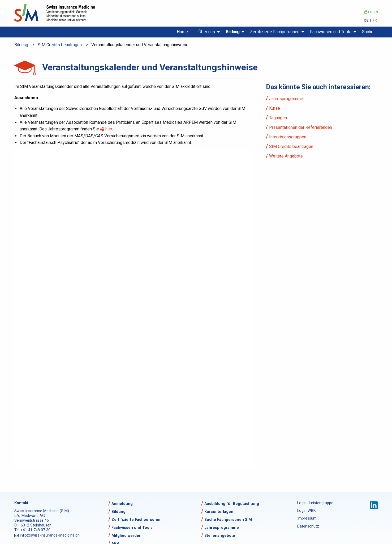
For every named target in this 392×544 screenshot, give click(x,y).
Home (182, 32)
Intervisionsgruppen (288, 137)
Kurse (275, 108)
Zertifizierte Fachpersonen (275, 32)
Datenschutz (308, 526)
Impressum (307, 518)
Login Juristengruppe (315, 503)
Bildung (232, 32)
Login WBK (307, 511)
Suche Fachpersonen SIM (228, 520)
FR (375, 21)
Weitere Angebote (286, 156)
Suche (368, 32)
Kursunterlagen (219, 512)
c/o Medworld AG (30, 516)
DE (366, 21)
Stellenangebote (220, 536)
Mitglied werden (126, 536)
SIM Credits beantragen (60, 45)
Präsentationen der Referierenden (301, 127)
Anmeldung (122, 504)
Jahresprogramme (286, 99)
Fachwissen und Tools (331, 32)
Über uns (207, 32)
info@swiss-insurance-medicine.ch (50, 535)
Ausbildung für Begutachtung (232, 504)
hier (109, 129)
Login (371, 12)
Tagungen (278, 118)
